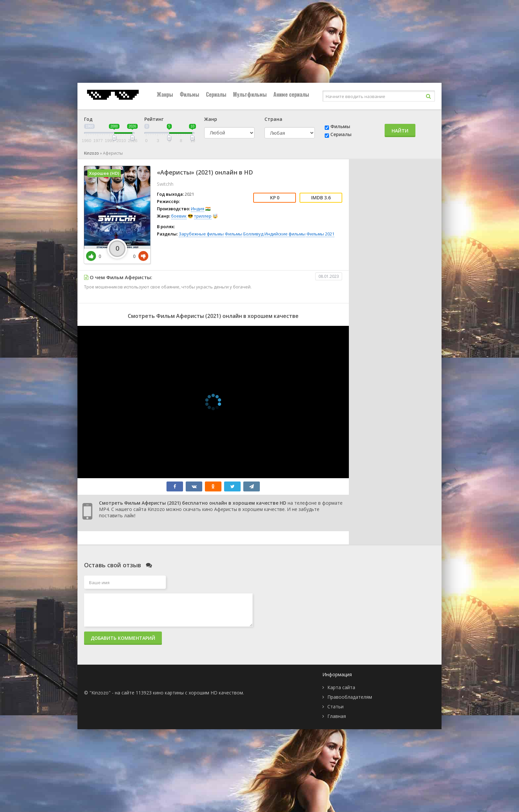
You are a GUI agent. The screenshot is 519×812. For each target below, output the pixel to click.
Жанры (165, 94)
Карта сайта (341, 687)
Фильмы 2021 (320, 234)
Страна (273, 119)
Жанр (211, 119)
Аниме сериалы (291, 94)
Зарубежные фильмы (201, 234)
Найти (400, 131)
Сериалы (216, 94)
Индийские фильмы (285, 234)
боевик (179, 216)
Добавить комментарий (123, 638)
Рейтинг (154, 119)
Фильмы (189, 94)
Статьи (335, 707)
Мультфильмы (250, 94)
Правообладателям (350, 697)
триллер (203, 216)
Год (88, 119)
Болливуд (253, 234)
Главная (337, 716)
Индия (198, 209)
